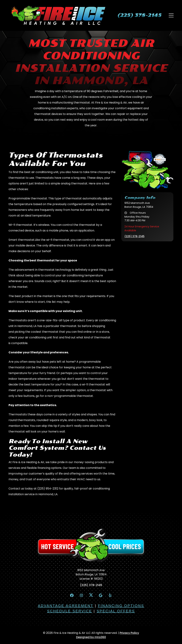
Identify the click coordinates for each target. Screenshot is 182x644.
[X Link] (91, 595)
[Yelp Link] (111, 596)
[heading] (139, 15)
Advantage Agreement (66, 606)
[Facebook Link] (71, 596)
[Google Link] (101, 596)
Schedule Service (70, 611)
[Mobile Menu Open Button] (171, 15)
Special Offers (116, 611)
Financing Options (121, 606)
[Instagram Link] (81, 596)
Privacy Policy (129, 633)
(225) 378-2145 (134, 236)
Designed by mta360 (91, 637)
